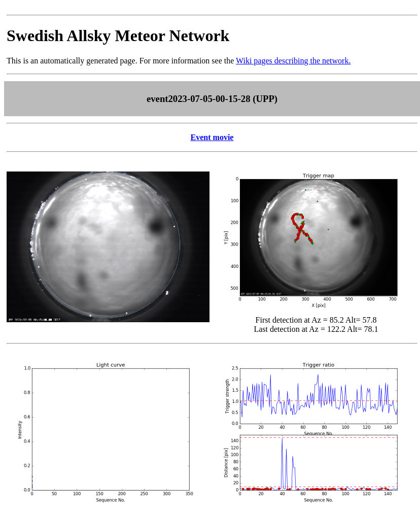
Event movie (212, 137)
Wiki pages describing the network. (293, 61)
